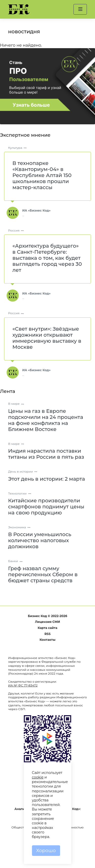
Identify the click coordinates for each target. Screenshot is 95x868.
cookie (38, 777)
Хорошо (46, 850)
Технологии (17, 493)
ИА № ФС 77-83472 (23, 685)
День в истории (21, 471)
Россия (14, 230)
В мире (14, 404)
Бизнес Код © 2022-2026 (48, 616)
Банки (13, 561)
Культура (15, 148)
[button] (80, 9)
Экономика (17, 527)
